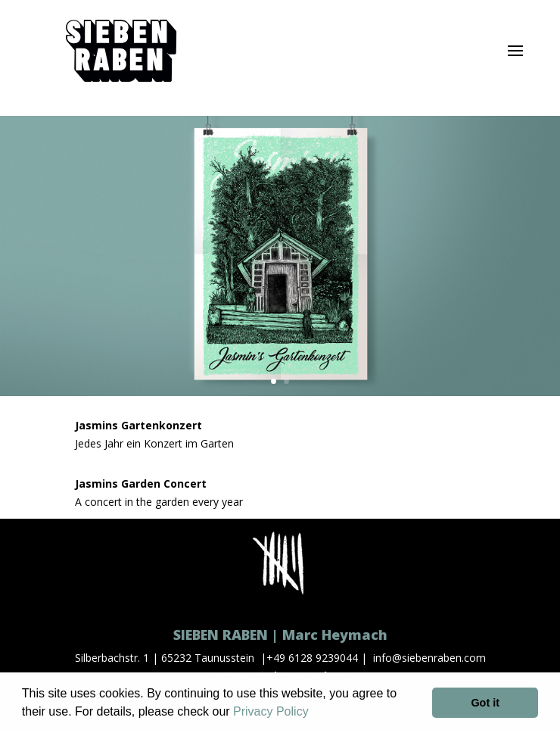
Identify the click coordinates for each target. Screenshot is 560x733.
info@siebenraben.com (429, 658)
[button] (314, 713)
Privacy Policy (271, 711)
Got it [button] (485, 703)
